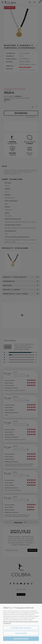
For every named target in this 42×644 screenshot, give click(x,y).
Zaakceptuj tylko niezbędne (21, 628)
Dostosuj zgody (21, 633)
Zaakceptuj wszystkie (21, 639)
